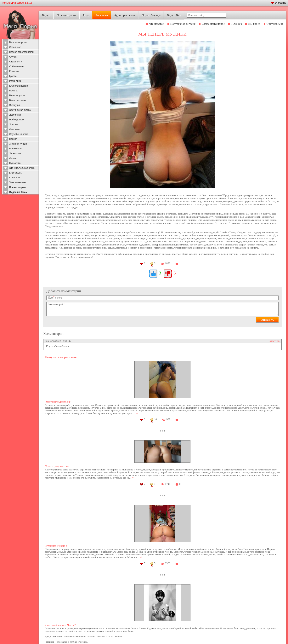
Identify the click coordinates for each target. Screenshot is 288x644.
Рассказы (102, 15)
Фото (86, 15)
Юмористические (19, 86)
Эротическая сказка (20, 110)
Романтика (15, 81)
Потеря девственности (21, 52)
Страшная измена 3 (56, 546)
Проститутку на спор (57, 466)
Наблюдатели (17, 120)
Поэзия (13, 139)
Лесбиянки (15, 115)
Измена (13, 91)
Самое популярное (213, 24)
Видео (46, 15)
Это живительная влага (22, 168)
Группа (13, 76)
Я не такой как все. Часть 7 (60, 625)
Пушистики (15, 163)
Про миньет (16, 149)
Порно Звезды (151, 15)
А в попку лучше (18, 144)
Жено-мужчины (18, 182)
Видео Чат (174, 15)
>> (137, 413)
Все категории (17, 187)
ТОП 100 (237, 24)
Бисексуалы (16, 173)
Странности (16, 62)
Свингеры (14, 178)
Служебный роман (19, 134)
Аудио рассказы (125, 15)
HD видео (254, 24)
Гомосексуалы (17, 95)
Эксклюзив (15, 153)
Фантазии (14, 129)
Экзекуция (15, 105)
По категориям (66, 15)
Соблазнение (16, 66)
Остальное (15, 47)
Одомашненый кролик (58, 402)
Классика (14, 71)
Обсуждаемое (275, 24)
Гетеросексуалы (18, 42)
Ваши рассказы (18, 100)
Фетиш (13, 158)
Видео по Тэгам (18, 192)
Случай (13, 57)
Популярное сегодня (183, 24)
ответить (274, 341)
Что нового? (157, 24)
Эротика (14, 124)
